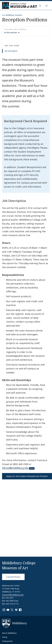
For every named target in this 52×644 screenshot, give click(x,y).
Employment (7, 641)
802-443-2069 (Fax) (10, 601)
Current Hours (13, 577)
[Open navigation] (47, 5)
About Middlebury (9, 633)
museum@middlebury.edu (13, 595)
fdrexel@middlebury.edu (15, 468)
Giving (5, 637)
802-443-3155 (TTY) (10, 604)
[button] (40, 5)
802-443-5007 (8, 598)
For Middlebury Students (12, 15)
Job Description (11, 51)
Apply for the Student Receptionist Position (27, 476)
